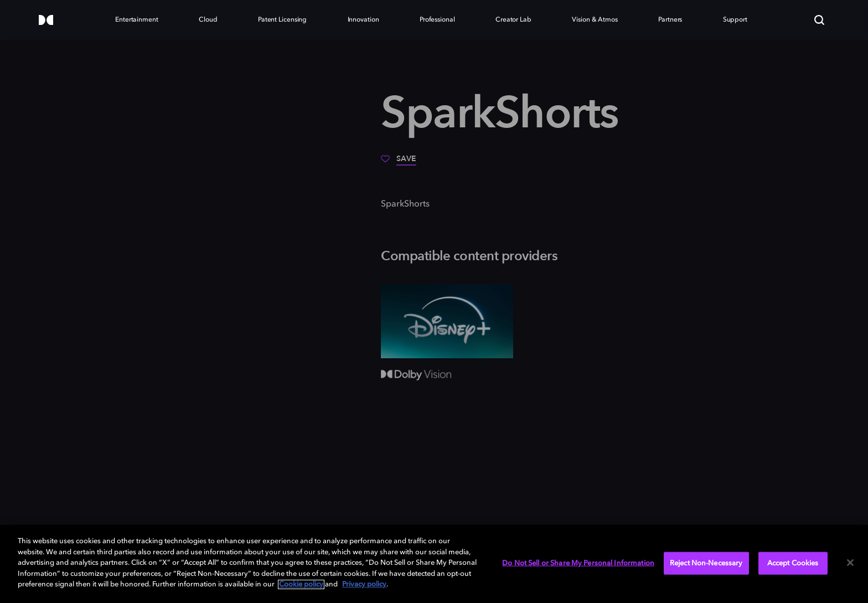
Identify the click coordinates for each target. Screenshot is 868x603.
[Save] (399, 163)
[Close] (850, 563)
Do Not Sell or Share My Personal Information (578, 563)
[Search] (819, 20)
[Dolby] (46, 21)
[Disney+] (447, 321)
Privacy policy (364, 584)
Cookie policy (301, 584)
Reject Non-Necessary (706, 563)
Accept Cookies (793, 563)
